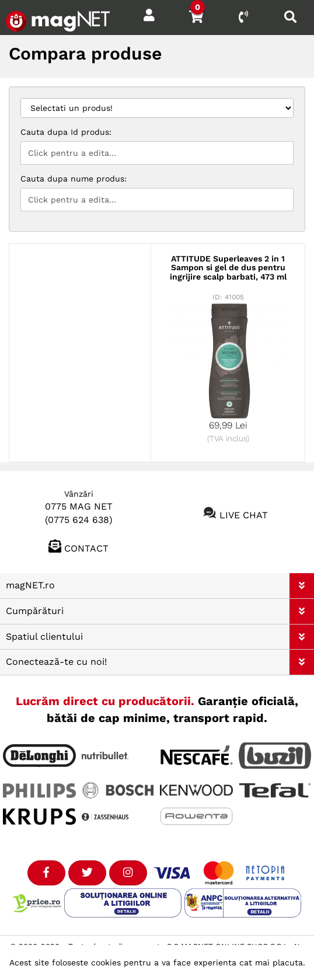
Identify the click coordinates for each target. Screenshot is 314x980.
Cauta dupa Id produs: (66, 132)
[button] (302, 586)
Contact (86, 548)
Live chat (244, 515)
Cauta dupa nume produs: (74, 179)
